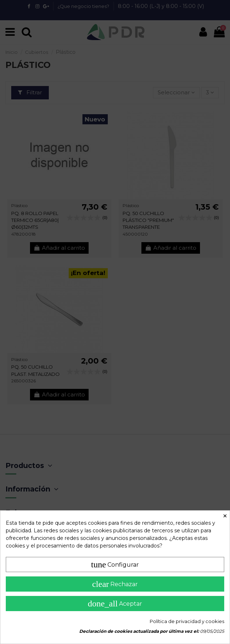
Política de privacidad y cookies (187, 621)
